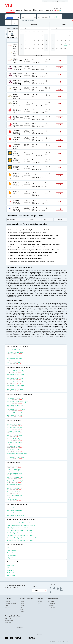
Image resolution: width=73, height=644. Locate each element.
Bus (21, 607)
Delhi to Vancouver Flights (14, 428)
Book (59, 61)
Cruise (22, 611)
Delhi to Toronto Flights (14, 424)
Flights (22, 601)
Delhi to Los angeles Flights (15, 443)
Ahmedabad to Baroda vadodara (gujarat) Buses (21, 508)
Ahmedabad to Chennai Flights (16, 386)
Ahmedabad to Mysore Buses (15, 515)
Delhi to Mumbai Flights (14, 466)
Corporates (8, 623)
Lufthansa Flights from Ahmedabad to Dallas (20, 535)
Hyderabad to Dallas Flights (15, 352)
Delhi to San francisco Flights (15, 457)
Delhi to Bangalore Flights (14, 473)
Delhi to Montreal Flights (14, 446)
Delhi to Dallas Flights (13, 356)
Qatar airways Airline (13, 550)
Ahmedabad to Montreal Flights (16, 413)
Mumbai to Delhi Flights (14, 470)
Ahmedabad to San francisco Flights (17, 402)
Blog (39, 603)
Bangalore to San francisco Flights (17, 454)
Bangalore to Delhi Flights (14, 484)
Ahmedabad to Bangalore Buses (16, 513)
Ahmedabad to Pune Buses (15, 510)
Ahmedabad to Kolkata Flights (16, 382)
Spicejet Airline (11, 575)
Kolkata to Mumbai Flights (14, 496)
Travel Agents (9, 621)
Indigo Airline (11, 558)
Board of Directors (10, 603)
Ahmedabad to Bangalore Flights (16, 371)
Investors (8, 607)
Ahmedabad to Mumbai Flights (16, 375)
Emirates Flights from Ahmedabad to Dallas (19, 530)
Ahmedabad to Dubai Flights (15, 415)
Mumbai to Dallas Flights (14, 350)
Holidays (22, 605)
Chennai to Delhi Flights (14, 492)
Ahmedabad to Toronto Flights (16, 398)
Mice (21, 609)
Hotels (22, 603)
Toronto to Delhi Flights (14, 431)
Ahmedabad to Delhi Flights (15, 389)
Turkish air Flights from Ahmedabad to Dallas (20, 533)
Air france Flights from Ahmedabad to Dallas (20, 540)
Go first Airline (11, 573)
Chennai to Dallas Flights (14, 362)
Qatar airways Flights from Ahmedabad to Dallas (21, 525)
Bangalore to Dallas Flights (15, 358)
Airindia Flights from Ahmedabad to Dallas (19, 523)
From (7, 16)
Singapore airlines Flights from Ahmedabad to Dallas (22, 538)
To (23, 16)
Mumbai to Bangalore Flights (15, 477)
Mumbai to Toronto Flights (15, 435)
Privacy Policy (52, 603)
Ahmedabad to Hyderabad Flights (16, 378)
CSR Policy (51, 601)
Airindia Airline (11, 548)
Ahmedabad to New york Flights (16, 409)
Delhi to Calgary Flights (14, 450)
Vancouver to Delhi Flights (14, 439)
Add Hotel (8, 619)
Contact (40, 601)
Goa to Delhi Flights (13, 499)
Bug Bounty (51, 607)
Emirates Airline (11, 553)
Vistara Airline (11, 570)
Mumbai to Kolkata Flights (14, 488)
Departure (40, 16)
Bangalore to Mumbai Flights (15, 481)
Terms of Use (52, 605)
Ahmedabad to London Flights (16, 405)
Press (7, 605)
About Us (8, 601)
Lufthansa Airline (12, 555)
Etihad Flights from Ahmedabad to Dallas (19, 528)
